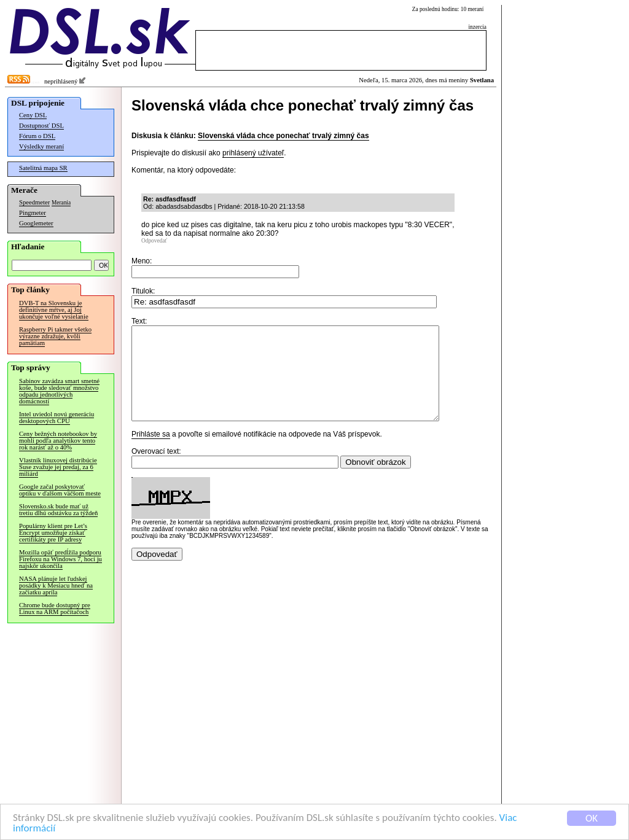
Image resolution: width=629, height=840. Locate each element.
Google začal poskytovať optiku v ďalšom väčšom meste (60, 490)
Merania (61, 203)
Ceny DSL (33, 115)
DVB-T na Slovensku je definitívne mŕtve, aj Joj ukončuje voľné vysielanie (54, 310)
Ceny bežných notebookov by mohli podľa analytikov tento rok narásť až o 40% (58, 441)
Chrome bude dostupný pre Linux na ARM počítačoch (55, 609)
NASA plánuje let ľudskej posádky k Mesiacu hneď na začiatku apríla (56, 585)
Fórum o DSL (37, 136)
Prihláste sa (151, 453)
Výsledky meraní (41, 146)
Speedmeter (34, 202)
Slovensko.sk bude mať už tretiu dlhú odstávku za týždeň (58, 510)
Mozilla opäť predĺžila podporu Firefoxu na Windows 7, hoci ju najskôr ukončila (61, 559)
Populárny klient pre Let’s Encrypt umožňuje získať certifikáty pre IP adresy (53, 533)
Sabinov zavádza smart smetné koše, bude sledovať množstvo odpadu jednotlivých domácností (59, 391)
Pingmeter (33, 213)
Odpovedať (154, 241)
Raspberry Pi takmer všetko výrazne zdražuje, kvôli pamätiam (55, 336)
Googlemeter (36, 223)
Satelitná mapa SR (43, 168)
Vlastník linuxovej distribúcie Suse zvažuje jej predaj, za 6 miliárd (58, 467)
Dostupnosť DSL (41, 126)
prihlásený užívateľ (253, 153)
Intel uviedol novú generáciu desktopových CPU (57, 418)
